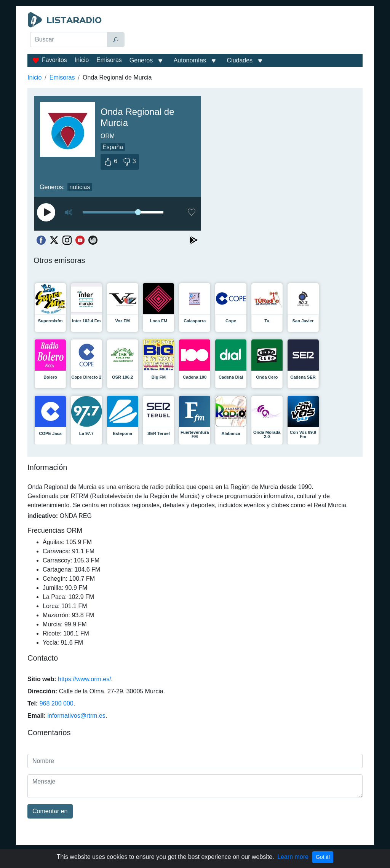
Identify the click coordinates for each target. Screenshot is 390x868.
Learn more (293, 857)
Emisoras (109, 60)
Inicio (82, 60)
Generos (141, 60)
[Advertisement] (247, 31)
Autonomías (190, 60)
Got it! (323, 857)
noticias (80, 187)
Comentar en (50, 811)
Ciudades (240, 60)
